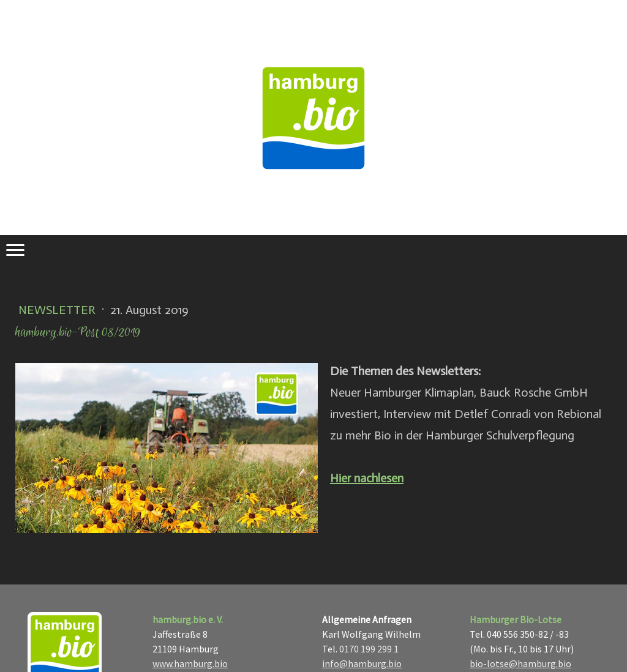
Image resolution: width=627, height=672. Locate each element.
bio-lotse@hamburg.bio (520, 663)
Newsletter (58, 310)
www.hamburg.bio (190, 663)
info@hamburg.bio (362, 663)
